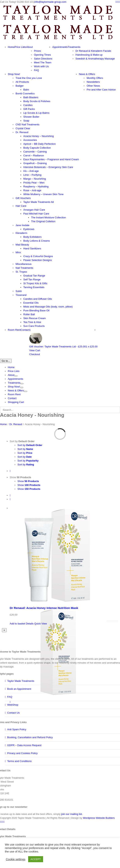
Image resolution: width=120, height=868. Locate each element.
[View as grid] (10, 495)
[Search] (3, 410)
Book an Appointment (19, 689)
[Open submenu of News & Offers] (26, 391)
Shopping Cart (16, 402)
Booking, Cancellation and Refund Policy (30, 737)
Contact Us (13, 713)
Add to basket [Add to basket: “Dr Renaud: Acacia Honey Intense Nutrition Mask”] (17, 624)
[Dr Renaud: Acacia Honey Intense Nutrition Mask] (64, 555)
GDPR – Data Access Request (24, 745)
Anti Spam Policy (17, 729)
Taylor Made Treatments (21, 681)
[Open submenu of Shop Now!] (22, 387)
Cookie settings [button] (16, 859)
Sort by (22, 441)
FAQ (10, 697)
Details (30, 624)
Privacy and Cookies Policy (22, 753)
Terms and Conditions (19, 761)
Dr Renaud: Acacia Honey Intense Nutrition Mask (44, 608)
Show (20, 477)
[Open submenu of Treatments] (22, 384)
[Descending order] (10, 471)
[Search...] (60, 410)
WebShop (13, 705)
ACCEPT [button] (36, 859)
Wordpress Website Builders (99, 818)
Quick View (41, 624)
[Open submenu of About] (16, 376)
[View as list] (10, 499)
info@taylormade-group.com (50, 2)
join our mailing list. (72, 814)
